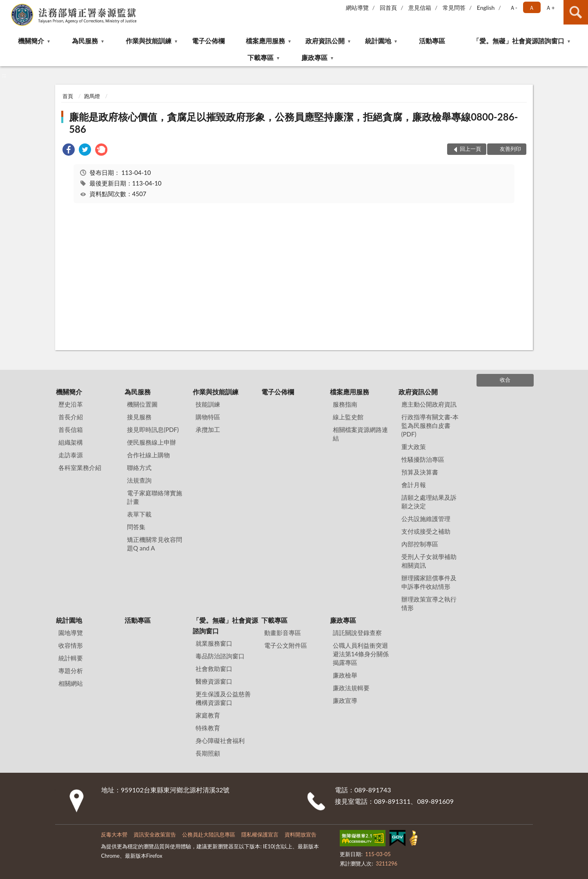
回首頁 (388, 8)
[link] (69, 151)
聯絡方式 (139, 467)
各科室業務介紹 (80, 467)
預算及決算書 (420, 472)
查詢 (576, 12)
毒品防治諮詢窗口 (220, 656)
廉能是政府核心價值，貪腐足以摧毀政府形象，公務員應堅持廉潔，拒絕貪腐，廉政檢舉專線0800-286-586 (293, 123)
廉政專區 (314, 57)
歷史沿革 (71, 404)
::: (7, 6)
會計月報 (414, 485)
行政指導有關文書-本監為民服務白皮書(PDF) (430, 425)
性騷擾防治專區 (423, 459)
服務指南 (345, 404)
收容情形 (71, 645)
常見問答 (454, 8)
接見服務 (139, 417)
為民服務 (85, 41)
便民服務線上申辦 (151, 442)
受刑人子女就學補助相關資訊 (429, 561)
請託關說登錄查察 (357, 633)
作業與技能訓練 (149, 41)
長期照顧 (208, 753)
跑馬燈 (92, 96)
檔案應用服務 (265, 41)
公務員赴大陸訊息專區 (209, 834)
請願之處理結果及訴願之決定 (429, 502)
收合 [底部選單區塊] (505, 380)
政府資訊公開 (325, 41)
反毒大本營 (114, 834)
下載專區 (261, 57)
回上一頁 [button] (470, 149)
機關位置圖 (142, 404)
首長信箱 (71, 429)
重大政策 (414, 447)
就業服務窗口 (214, 643)
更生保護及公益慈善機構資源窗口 (223, 698)
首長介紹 (71, 417)
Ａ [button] (532, 8)
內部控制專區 (420, 544)
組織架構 (71, 442)
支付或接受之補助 (426, 531)
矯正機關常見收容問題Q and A (155, 544)
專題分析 (71, 671)
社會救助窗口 (214, 669)
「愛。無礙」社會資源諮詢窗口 (519, 41)
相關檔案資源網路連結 (360, 434)
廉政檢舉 (345, 675)
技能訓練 (208, 404)
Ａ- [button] (513, 8)
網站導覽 (357, 8)
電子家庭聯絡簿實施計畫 (155, 497)
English (486, 8)
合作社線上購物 (148, 455)
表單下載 (139, 514)
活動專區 (432, 41)
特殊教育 (208, 728)
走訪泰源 (71, 455)
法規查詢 (139, 480)
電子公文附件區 (286, 645)
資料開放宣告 (301, 834)
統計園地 (378, 41)
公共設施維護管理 (426, 519)
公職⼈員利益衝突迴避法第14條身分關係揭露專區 (361, 654)
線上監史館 (348, 417)
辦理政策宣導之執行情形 (429, 603)
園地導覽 (71, 633)
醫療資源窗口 (214, 681)
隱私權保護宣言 (260, 834)
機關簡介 (31, 41)
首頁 (68, 96)
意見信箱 (420, 8)
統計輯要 (71, 658)
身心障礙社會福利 (220, 740)
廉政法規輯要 (351, 688)
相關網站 (71, 683)
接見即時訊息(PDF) (153, 429)
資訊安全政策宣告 (155, 834)
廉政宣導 (345, 700)
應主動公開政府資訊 (429, 404)
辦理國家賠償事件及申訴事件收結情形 (429, 582)
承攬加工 (208, 429)
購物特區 (208, 417)
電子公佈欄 (208, 41)
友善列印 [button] (510, 149)
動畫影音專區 (283, 633)
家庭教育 (208, 715)
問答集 (136, 527)
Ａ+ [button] (550, 8)
